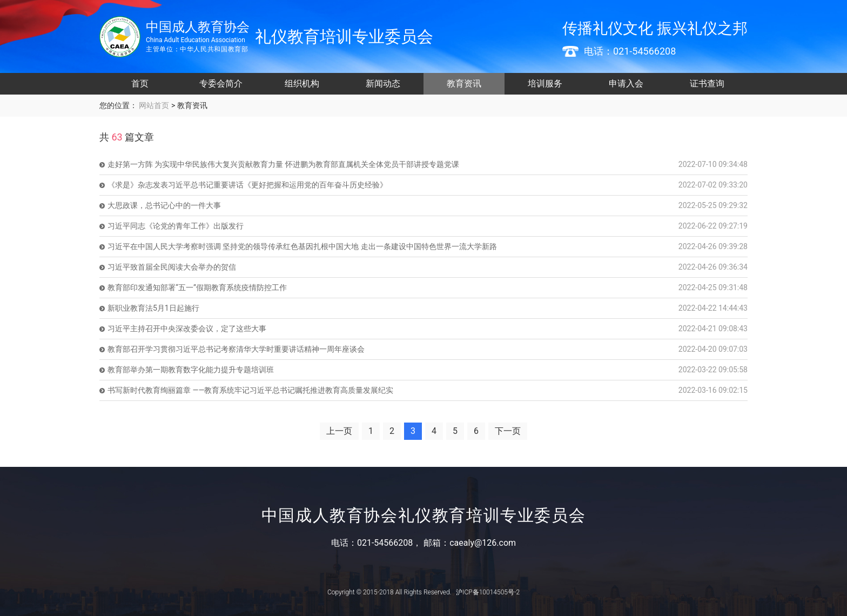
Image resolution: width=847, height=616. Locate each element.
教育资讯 (464, 83)
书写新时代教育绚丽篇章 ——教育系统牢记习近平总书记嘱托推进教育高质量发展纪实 (250, 390)
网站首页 (153, 105)
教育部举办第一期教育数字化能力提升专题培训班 (191, 370)
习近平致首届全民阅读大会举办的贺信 (172, 267)
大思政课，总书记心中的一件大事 (164, 205)
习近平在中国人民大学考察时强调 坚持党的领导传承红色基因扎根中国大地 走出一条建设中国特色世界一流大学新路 (302, 246)
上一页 (339, 431)
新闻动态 (383, 83)
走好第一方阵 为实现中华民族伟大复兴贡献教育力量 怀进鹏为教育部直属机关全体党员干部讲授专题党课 (283, 164)
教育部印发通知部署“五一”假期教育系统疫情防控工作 (197, 287)
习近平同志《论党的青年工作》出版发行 (176, 226)
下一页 (508, 431)
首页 (140, 83)
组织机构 (302, 83)
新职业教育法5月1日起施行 (153, 308)
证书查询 (707, 83)
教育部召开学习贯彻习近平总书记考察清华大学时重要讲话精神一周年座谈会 (236, 349)
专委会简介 (221, 83)
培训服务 (545, 83)
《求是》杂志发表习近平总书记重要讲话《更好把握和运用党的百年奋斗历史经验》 (247, 185)
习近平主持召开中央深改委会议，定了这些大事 (187, 329)
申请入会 (626, 83)
